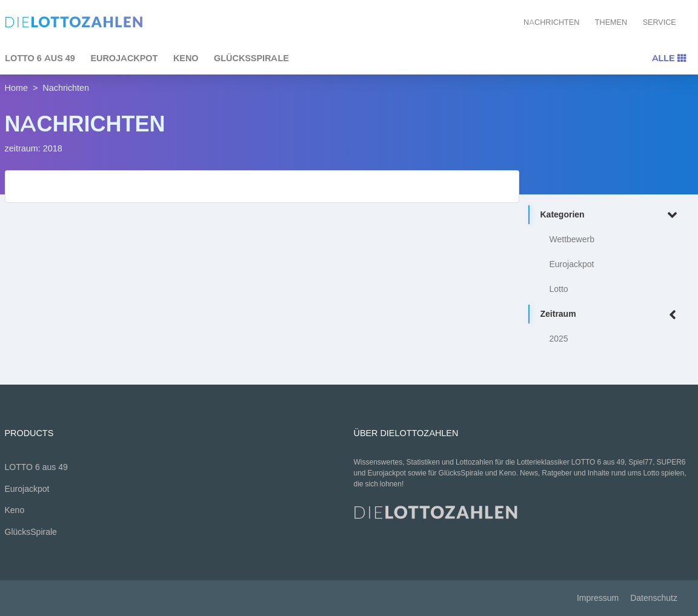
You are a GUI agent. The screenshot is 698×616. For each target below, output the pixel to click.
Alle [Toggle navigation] (669, 58)
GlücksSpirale (251, 58)
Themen (611, 22)
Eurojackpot (124, 58)
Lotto (559, 289)
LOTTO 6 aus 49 (36, 467)
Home (16, 88)
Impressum (598, 598)
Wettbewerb (572, 240)
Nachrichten (551, 22)
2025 (559, 339)
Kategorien (611, 215)
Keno (186, 58)
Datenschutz (654, 598)
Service (660, 22)
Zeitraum (611, 315)
